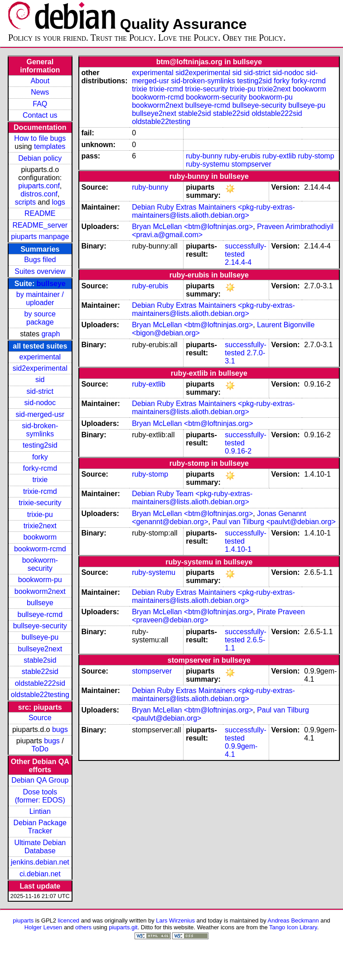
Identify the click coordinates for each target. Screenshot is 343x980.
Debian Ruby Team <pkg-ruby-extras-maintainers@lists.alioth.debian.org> (192, 498)
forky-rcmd (40, 468)
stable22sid (40, 672)
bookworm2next (40, 591)
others (83, 927)
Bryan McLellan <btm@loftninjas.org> (192, 227)
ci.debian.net (40, 874)
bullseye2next (40, 649)
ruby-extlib (279, 156)
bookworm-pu (40, 580)
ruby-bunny (204, 156)
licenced (69, 920)
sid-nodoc (40, 403)
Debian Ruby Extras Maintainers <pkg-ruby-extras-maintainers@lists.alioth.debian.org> (213, 211)
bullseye (51, 284)
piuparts (23, 920)
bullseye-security (40, 626)
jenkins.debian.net (40, 862)
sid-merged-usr (40, 414)
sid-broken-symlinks (40, 430)
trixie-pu (40, 514)
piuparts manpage (40, 237)
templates (50, 146)
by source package (40, 318)
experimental (40, 357)
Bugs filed (40, 260)
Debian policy (40, 158)
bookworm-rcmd (40, 549)
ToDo (40, 749)
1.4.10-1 (238, 549)
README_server (40, 225)
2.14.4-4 (238, 262)
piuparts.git (123, 927)
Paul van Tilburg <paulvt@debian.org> (274, 522)
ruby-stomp (316, 156)
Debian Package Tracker (40, 827)
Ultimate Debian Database (40, 847)
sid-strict (40, 391)
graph (51, 334)
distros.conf (39, 194)
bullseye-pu (40, 637)
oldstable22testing (40, 695)
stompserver (251, 164)
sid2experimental (40, 368)
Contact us (40, 115)
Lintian (40, 811)
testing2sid (40, 445)
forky (40, 457)
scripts (25, 202)
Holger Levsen (43, 927)
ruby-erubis (242, 156)
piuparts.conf (39, 186)
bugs (60, 729)
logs (59, 202)
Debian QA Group (40, 780)
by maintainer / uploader (40, 299)
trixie (40, 480)
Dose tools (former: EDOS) (40, 796)
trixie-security (40, 503)
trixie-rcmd (40, 491)
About (40, 81)
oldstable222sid (40, 683)
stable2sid (40, 660)
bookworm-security (40, 564)
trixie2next (40, 526)
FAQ (40, 104)
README (40, 213)
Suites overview (40, 271)
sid (40, 380)
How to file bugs (40, 138)
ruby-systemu (208, 164)
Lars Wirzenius (175, 920)
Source (40, 718)
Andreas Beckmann (293, 920)
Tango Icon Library (293, 927)
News (40, 92)
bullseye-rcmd (40, 614)
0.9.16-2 (238, 451)
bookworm (40, 537)
